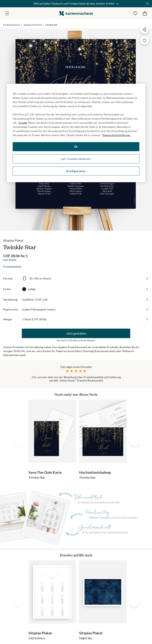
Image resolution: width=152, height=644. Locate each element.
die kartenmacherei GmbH (76, 13)
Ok (76, 147)
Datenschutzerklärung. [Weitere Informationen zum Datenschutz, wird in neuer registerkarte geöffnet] (116, 135)
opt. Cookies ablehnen (76, 159)
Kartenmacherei (12, 25)
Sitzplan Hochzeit (33, 25)
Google (23, 123)
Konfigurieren (76, 171)
